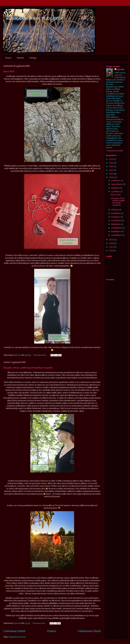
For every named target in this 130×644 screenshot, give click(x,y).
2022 (111, 170)
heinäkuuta (116, 213)
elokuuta (115, 210)
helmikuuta (116, 231)
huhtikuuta (116, 224)
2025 (111, 159)
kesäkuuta (116, 217)
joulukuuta (116, 180)
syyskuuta (116, 191)
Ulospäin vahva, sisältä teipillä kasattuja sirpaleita (28, 368)
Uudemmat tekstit (14, 631)
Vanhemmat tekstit (89, 631)
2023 (111, 166)
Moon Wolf (9, 71)
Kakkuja (33, 58)
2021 (111, 174)
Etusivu (8, 58)
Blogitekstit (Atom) (17, 637)
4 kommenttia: (39, 623)
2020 (111, 177)
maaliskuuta (117, 228)
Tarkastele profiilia (115, 151)
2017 (111, 247)
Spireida (20, 58)
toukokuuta (116, 220)
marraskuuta (117, 184)
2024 (111, 163)
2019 (111, 240)
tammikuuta (117, 235)
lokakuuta (116, 188)
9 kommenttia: (40, 355)
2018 (111, 243)
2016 (111, 251)
